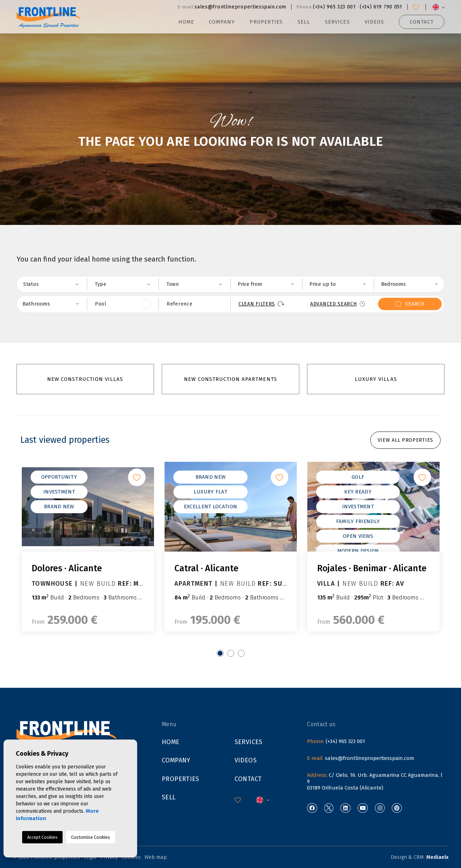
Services (337, 22)
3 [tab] (241, 653)
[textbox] (55, 284)
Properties (181, 779)
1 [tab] (220, 653)
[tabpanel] (88, 547)
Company (222, 22)
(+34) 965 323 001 (334, 7)
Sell (304, 22)
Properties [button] (266, 22)
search (410, 304)
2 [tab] (231, 653)
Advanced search (338, 304)
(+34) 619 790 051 (381, 7)
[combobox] (51, 284)
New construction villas (85, 379)
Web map (156, 857)
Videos (374, 22)
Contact (422, 22)
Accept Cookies (42, 837)
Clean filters (261, 304)
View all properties (405, 440)
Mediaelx (437, 857)
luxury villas (376, 379)
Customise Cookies (91, 837)
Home (186, 22)
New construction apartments (230, 379)
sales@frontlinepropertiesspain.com (240, 7)
